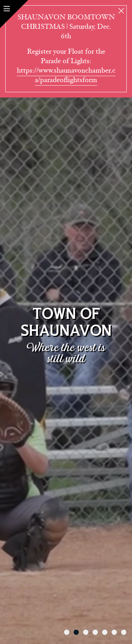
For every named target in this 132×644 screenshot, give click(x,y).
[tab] (67, 632)
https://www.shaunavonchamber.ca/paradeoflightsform (66, 75)
